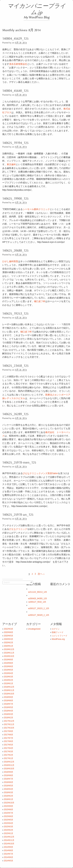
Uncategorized (34, 629)
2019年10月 (9, 656)
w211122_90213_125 (37, 592)
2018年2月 (8, 718)
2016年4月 (8, 789)
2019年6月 (8, 666)
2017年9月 (8, 731)
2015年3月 (8, 827)
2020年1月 (8, 646)
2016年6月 (8, 782)
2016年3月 (8, 792)
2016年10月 (9, 769)
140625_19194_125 (15, 143)
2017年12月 (9, 721)
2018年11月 (9, 690)
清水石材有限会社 (18, 64)
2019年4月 (8, 673)
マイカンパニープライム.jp (36, 9)
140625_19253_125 (15, 314)
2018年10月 (9, 694)
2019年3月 (8, 677)
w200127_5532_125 (37, 602)
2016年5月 (8, 786)
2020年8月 (8, 632)
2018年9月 (8, 697)
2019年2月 (8, 680)
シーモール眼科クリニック (36, 209)
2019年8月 (8, 663)
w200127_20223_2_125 (39, 608)
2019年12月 (9, 649)
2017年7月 (8, 738)
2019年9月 (8, 660)
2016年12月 (9, 762)
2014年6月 (8, 857)
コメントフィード (60, 636)
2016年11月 (9, 765)
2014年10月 (9, 844)
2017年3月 (8, 752)
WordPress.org (58, 639)
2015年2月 (8, 830)
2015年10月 (9, 803)
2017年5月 (8, 745)
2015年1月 (8, 833)
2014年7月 (8, 854)
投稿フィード (58, 632)
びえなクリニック (18, 529)
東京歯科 (11, 164)
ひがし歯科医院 (10, 261)
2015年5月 (8, 820)
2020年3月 (8, 639)
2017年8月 (8, 735)
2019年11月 (9, 653)
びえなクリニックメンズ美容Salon (40, 473)
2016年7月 (8, 779)
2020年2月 (8, 643)
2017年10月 (9, 728)
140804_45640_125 (15, 91)
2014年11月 (9, 840)
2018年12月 (9, 687)
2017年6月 (8, 741)
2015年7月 (8, 813)
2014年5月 (8, 861)
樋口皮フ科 (40, 301)
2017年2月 (8, 755)
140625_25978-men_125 (19, 463)
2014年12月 (9, 837)
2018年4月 (8, 711)
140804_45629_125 (15, 39)
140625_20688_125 (15, 251)
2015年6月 (8, 816)
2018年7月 (8, 704)
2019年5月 (8, 670)
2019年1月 (8, 683)
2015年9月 (8, 806)
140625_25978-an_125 (18, 515)
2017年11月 (9, 724)
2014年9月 (8, 847)
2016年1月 (8, 799)
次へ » (41, 574)
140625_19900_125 (15, 199)
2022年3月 (8, 629)
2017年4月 (8, 748)
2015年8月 (8, 810)
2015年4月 (8, 823)
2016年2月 (8, 796)
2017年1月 (8, 758)
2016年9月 (8, 772)
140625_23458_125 (15, 366)
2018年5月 (8, 707)
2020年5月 (8, 636)
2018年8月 (8, 701)
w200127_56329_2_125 (39, 615)
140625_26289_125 (15, 414)
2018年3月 (8, 714)
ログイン (56, 629)
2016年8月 (8, 775)
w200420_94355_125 (37, 599)
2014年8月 (8, 850)
